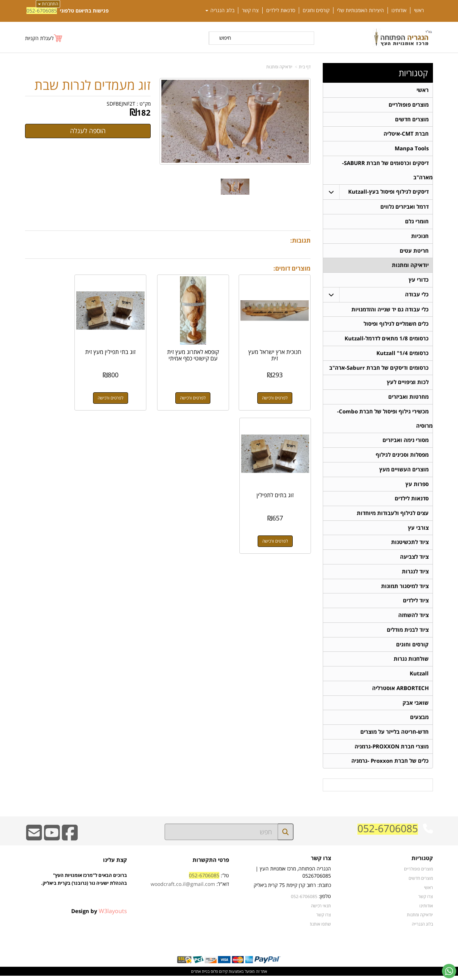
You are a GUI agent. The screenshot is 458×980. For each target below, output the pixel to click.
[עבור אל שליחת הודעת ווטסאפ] (449, 971)
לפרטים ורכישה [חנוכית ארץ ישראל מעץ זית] (279, 389)
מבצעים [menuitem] (419, 721)
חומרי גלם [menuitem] (417, 222)
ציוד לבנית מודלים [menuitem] (408, 633)
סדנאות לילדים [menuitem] (281, 10)
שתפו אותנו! (320, 928)
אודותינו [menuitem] (399, 10)
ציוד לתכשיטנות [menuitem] (410, 545)
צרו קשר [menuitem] (250, 10)
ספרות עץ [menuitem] (417, 486)
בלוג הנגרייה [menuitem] (422, 928)
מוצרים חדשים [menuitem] (412, 119)
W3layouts (113, 915)
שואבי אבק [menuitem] (416, 706)
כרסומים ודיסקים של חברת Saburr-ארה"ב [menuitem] (379, 369)
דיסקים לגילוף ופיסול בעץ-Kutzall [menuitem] (388, 192)
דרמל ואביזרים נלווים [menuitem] (405, 207)
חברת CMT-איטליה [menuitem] (406, 134)
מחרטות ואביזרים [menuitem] (408, 399)
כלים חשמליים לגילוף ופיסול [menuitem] (396, 325)
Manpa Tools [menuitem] (412, 149)
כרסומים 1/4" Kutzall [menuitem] (403, 355)
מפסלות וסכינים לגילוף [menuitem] (402, 457)
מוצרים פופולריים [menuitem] (409, 105)
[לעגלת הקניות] (44, 38)
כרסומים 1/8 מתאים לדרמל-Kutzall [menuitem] (387, 340)
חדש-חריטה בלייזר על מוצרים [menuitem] (394, 736)
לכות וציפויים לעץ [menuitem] (408, 384)
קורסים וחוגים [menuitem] (316, 10)
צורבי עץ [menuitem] (418, 530)
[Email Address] (34, 842)
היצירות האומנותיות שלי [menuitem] (360, 10)
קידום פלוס (219, 976)
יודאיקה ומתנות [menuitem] (410, 266)
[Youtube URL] (52, 842)
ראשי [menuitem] (419, 10)
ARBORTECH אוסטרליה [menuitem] (400, 692)
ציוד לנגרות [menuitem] (415, 574)
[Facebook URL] (70, 842)
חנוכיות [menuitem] (420, 237)
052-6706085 (42, 11)
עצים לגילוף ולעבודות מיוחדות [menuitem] (393, 516)
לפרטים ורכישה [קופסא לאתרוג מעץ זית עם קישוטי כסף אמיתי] (205, 389)
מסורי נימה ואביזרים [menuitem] (406, 442)
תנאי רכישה (321, 910)
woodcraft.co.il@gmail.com (183, 888)
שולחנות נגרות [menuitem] (411, 662)
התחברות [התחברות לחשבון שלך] (48, 4)
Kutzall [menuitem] (419, 677)
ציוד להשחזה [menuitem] (413, 618)
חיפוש (225, 38)
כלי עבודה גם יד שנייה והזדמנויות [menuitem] (390, 311)
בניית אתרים (200, 976)
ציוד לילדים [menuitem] (416, 604)
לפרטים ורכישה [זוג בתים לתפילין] (57, 389)
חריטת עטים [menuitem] (414, 251)
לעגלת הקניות (39, 38)
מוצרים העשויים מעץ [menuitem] (404, 472)
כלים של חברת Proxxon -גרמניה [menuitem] (390, 765)
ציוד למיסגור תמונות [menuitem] (405, 589)
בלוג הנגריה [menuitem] (220, 10)
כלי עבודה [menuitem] (417, 295)
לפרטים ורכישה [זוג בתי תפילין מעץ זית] (131, 389)
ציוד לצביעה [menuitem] (414, 560)
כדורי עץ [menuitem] (419, 281)
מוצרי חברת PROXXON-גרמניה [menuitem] (392, 750)
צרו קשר (324, 919)
